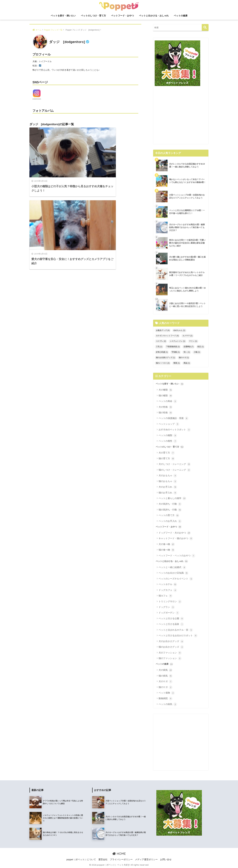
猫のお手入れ (168, 493)
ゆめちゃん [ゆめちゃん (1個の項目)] (179, 330)
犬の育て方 (167, 453)
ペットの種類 (168, 436)
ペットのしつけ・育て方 (93, 16)
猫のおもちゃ (168, 481)
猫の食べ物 (167, 550)
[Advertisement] (181, 116)
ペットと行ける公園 (171, 619)
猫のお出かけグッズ (171, 647)
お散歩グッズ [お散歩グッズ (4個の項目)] (163, 330)
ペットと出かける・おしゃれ (154, 16)
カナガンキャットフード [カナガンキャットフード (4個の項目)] (167, 336)
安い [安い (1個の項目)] (187, 352)
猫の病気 (166, 676)
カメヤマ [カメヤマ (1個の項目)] (187, 336)
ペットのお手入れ (170, 521)
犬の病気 (166, 670)
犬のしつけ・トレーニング (175, 464)
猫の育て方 (167, 459)
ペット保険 (167, 693)
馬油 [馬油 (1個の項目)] (187, 363)
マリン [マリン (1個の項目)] (193, 341)
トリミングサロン (170, 602)
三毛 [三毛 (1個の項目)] (159, 347)
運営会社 (103, 859)
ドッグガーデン (169, 613)
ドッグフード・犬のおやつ (175, 533)
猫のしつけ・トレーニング (175, 470)
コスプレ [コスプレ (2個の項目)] (161, 341)
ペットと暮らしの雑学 (172, 498)
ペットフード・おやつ (122, 16)
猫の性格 (166, 413)
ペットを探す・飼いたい (63, 16)
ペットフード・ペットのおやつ (177, 556)
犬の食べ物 (167, 544)
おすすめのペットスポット (175, 430)
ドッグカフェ (168, 590)
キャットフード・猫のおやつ (176, 539)
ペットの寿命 (168, 401)
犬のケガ (166, 682)
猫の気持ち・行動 (170, 510)
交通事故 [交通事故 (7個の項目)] (189, 347)
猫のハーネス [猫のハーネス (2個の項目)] (163, 363)
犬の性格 (166, 407)
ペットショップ (169, 424)
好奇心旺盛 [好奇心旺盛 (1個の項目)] (162, 352)
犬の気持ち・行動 (170, 504)
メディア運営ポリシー (146, 859)
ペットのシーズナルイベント (176, 579)
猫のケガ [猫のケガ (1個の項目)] (184, 358)
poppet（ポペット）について (81, 859)
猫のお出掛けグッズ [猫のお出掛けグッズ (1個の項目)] (165, 358)
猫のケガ (166, 687)
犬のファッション (170, 653)
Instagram (37, 99)
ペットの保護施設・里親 (173, 418)
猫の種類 (166, 396)
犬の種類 (166, 390)
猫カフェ (166, 596)
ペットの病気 (168, 704)
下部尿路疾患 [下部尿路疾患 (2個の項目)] (173, 347)
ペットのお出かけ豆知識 (173, 573)
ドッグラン (167, 607)
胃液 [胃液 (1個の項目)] (177, 363)
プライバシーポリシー (121, 859)
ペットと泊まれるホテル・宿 (176, 630)
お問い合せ (166, 859)
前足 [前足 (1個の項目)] (201, 347)
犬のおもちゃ (168, 476)
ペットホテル (168, 584)
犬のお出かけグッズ (171, 641)
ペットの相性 (168, 441)
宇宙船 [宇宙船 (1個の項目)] (176, 352)
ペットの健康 (181, 16)
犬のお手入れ (168, 487)
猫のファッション (170, 658)
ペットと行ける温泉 (171, 624)
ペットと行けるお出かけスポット (178, 636)
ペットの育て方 (169, 515)
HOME (119, 854)
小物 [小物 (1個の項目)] (197, 352)
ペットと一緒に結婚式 (172, 567)
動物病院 (166, 699)
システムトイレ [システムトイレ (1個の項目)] (177, 341)
